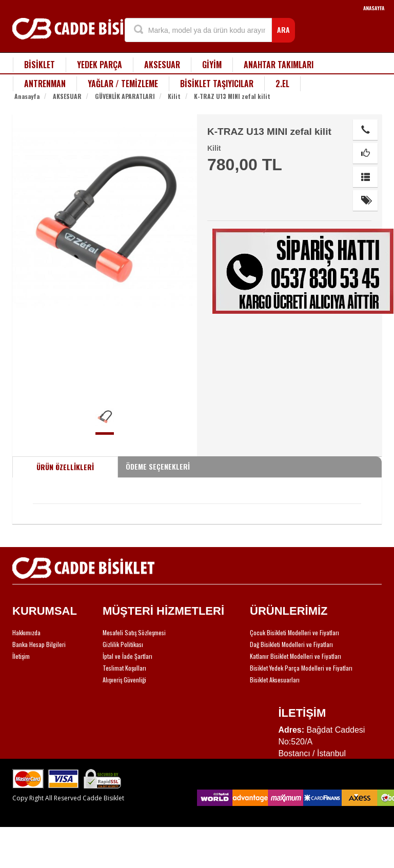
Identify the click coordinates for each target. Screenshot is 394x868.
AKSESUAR (162, 65)
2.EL (282, 84)
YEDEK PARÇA (100, 65)
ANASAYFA (374, 8)
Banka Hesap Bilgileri (39, 644)
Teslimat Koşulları (124, 668)
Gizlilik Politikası (123, 644)
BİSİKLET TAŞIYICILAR (217, 84)
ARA (283, 29)
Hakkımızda (26, 632)
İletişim (21, 656)
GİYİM (212, 65)
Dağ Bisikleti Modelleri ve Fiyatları (291, 644)
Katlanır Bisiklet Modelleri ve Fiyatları (295, 656)
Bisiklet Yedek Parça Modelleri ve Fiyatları (301, 668)
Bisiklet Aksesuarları (275, 680)
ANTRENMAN (45, 84)
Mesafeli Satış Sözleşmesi (134, 632)
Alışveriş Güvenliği (124, 680)
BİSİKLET (40, 65)
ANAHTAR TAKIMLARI (279, 65)
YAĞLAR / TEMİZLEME (123, 84)
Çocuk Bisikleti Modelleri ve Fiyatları (294, 632)
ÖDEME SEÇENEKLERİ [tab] (158, 466)
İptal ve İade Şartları (127, 656)
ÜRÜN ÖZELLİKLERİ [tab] (65, 467)
